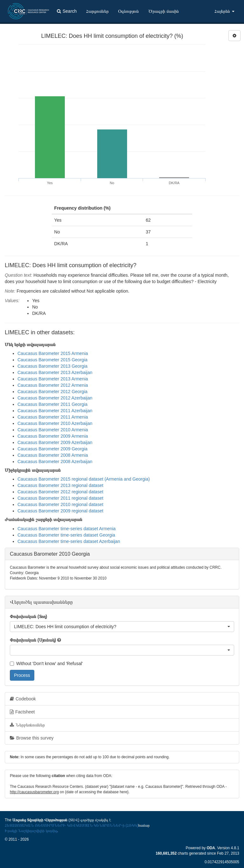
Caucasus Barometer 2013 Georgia (52, 366)
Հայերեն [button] (224, 11)
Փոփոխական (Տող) (28, 616)
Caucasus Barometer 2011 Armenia (53, 417)
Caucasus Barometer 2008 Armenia (53, 455)
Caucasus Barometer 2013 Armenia (53, 379)
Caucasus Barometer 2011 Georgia (52, 404)
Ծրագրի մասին (164, 11)
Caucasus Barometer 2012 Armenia (53, 385)
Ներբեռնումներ (27, 725)
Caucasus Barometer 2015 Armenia (53, 353)
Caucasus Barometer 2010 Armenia (53, 430)
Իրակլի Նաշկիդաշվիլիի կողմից (31, 831)
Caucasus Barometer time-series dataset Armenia (67, 529)
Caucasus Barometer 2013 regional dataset (60, 485)
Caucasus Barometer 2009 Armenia (53, 436)
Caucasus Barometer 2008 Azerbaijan (55, 462)
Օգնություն (129, 11)
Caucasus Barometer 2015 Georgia (52, 360)
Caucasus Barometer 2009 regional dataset (60, 511)
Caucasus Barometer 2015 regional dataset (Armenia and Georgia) (84, 479)
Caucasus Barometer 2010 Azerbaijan (55, 423)
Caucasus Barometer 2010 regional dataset (60, 504)
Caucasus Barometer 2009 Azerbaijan (55, 442)
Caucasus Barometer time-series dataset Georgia (66, 535)
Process (22, 675)
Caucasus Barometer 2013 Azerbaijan (55, 372)
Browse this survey (32, 738)
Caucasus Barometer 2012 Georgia (52, 392)
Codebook (23, 699)
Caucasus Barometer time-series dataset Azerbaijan (69, 541)
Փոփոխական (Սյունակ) (33, 640)
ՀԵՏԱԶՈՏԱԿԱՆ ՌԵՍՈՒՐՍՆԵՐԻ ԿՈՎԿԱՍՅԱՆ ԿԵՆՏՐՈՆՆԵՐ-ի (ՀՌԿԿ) (71, 825)
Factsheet (22, 712)
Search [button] (67, 11)
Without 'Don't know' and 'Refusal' (46, 663)
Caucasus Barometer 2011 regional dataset (60, 498)
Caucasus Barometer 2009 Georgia (52, 449)
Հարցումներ (97, 11)
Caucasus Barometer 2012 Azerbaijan (55, 398)
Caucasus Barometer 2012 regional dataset (60, 492)
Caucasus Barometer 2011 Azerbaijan (55, 411)
